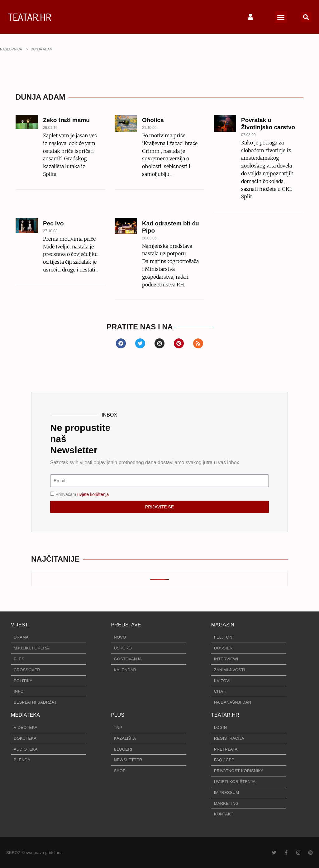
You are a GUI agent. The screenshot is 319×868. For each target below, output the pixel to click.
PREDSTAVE (126, 625)
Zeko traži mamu (66, 120)
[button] (281, 17)
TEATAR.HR (29, 17)
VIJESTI (20, 625)
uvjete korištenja (93, 494)
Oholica (153, 120)
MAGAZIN (223, 625)
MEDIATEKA (25, 715)
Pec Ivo (53, 223)
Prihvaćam (82, 494)
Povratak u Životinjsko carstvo (268, 124)
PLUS (118, 715)
